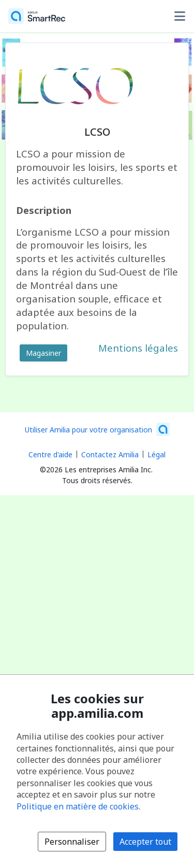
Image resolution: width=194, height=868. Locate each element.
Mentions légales (138, 348)
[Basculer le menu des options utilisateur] (180, 16)
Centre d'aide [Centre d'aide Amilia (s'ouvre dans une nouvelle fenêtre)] (50, 454)
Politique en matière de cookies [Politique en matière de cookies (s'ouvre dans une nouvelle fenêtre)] (78, 806)
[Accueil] (37, 16)
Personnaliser (72, 842)
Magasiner (43, 353)
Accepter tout (145, 842)
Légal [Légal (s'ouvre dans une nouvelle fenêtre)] (156, 454)
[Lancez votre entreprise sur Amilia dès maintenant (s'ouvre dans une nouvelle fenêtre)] (97, 429)
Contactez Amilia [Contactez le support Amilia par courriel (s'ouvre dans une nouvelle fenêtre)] (110, 454)
